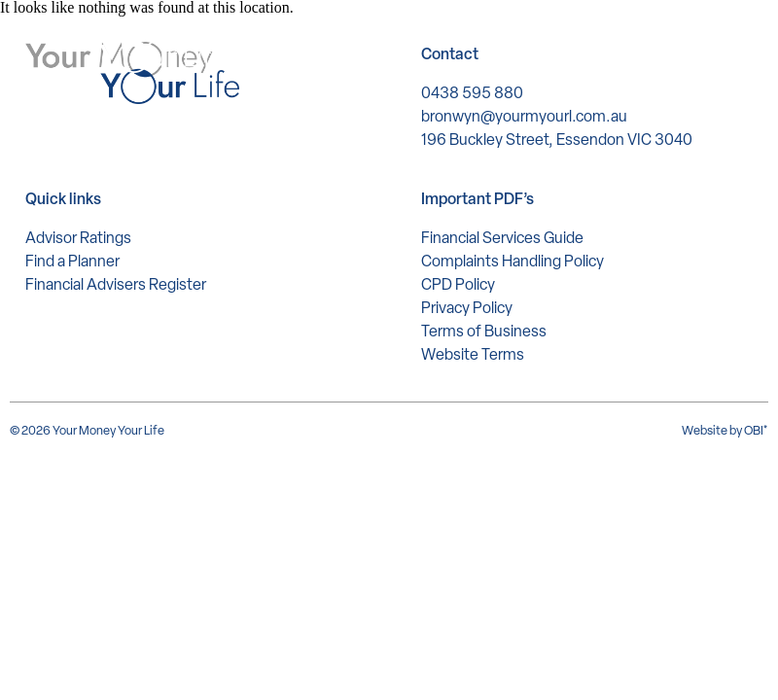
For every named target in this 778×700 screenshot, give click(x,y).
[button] (731, 44)
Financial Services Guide (502, 238)
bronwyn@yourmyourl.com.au (524, 116)
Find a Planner (72, 261)
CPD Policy (458, 284)
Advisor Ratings (78, 238)
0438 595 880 (472, 93)
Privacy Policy (467, 308)
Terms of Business (484, 331)
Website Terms (473, 354)
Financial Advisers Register (116, 284)
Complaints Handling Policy (513, 261)
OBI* (756, 430)
